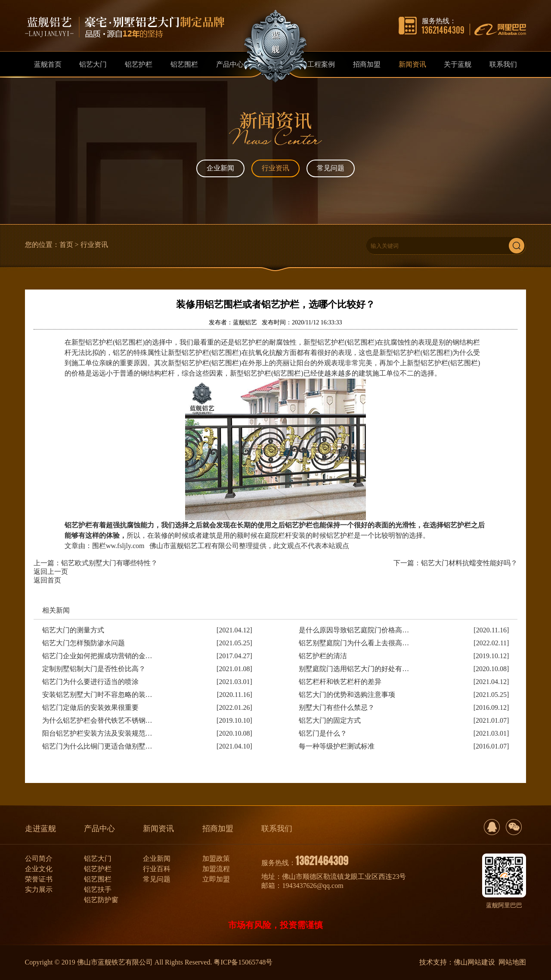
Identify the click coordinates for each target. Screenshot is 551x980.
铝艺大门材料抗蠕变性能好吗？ (469, 563)
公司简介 (39, 858)
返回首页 (47, 580)
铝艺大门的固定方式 (330, 720)
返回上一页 (51, 572)
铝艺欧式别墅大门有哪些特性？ (109, 563)
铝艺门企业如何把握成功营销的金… (97, 656)
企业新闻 (220, 168)
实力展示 (39, 889)
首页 (66, 245)
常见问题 (331, 168)
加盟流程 (216, 869)
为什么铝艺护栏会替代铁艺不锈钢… (97, 720)
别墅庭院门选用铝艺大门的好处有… (354, 669)
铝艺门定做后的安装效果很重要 (90, 707)
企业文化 (39, 869)
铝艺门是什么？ (323, 733)
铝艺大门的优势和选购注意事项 (347, 695)
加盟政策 (216, 858)
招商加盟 (218, 829)
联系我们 (277, 829)
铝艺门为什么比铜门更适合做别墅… (97, 746)
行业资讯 (275, 168)
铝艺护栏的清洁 (323, 656)
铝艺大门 (98, 858)
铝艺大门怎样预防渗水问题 (84, 643)
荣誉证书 (39, 879)
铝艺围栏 (98, 879)
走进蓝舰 (40, 829)
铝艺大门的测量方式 (73, 630)
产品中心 (99, 829)
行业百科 (157, 869)
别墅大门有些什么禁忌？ (337, 707)
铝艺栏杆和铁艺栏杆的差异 (340, 682)
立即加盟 (216, 879)
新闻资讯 (158, 829)
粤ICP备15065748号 (243, 962)
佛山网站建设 (474, 962)
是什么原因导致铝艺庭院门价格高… (354, 630)
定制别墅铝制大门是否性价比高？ (94, 669)
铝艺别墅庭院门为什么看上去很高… (354, 643)
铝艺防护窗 (101, 900)
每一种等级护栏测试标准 (337, 746)
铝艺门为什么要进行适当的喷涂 (90, 682)
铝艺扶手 (98, 889)
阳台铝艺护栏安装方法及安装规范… (97, 733)
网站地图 (512, 962)
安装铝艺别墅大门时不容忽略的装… (97, 695)
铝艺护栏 (98, 869)
